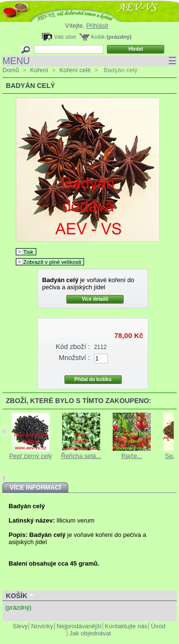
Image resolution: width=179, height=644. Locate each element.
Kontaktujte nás (126, 626)
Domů (11, 70)
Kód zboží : (73, 347)
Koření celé (75, 70)
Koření (39, 70)
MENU (89, 61)
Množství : (74, 358)
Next (5, 478)
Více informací (35, 487)
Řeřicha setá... (81, 456)
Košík (98, 37)
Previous (5, 431)
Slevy (21, 626)
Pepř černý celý (31, 456)
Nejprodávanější (79, 626)
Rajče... (132, 456)
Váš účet (65, 37)
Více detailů (95, 299)
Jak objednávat (90, 633)
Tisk (28, 252)
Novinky (42, 626)
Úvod (158, 626)
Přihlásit (97, 26)
